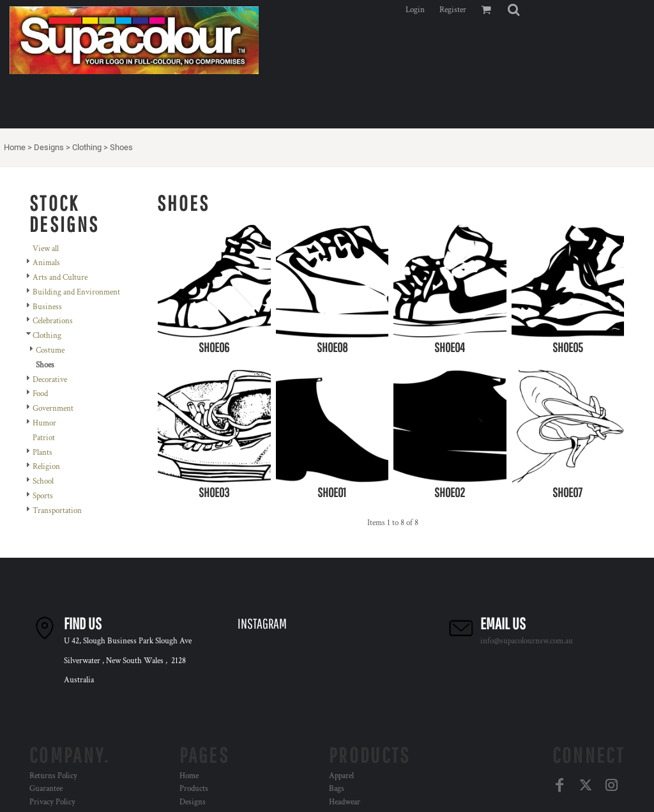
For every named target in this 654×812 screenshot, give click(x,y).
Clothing (87, 147)
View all (46, 249)
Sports (43, 496)
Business (47, 307)
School (43, 481)
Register (453, 10)
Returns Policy (53, 776)
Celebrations (53, 321)
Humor (44, 423)
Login (415, 10)
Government (53, 409)
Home (15, 147)
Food (40, 394)
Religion (46, 467)
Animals (46, 263)
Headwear (345, 802)
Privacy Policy (52, 802)
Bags (337, 789)
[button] (513, 10)
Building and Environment (76, 292)
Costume (50, 350)
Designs (49, 147)
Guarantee (46, 789)
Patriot (44, 438)
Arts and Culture (60, 278)
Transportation (57, 511)
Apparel (341, 776)
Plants (42, 453)
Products (194, 789)
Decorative (50, 380)
